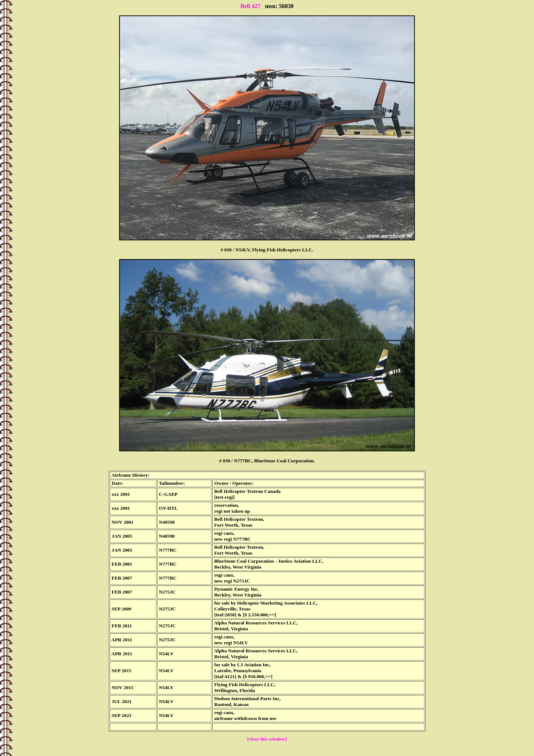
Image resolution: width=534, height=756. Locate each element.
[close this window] (267, 739)
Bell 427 (251, 6)
